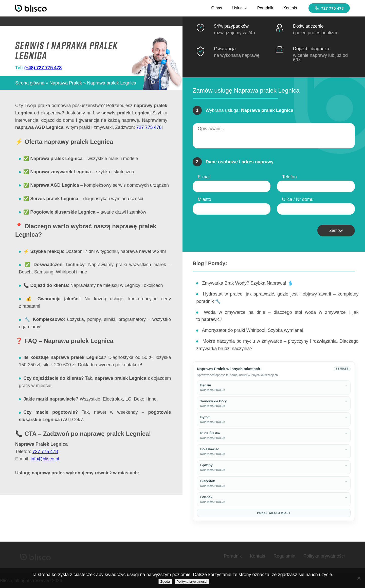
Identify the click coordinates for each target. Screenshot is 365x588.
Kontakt (290, 8)
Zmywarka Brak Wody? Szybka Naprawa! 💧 (248, 283)
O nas (217, 8)
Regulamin (284, 556)
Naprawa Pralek (66, 83)
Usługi (240, 8)
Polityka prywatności (324, 556)
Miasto (204, 199)
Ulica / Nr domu (298, 199)
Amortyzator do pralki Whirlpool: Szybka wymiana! (252, 330)
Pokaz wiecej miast (274, 513)
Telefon (289, 177)
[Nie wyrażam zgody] (359, 578)
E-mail (204, 177)
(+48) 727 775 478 (43, 68)
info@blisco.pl (45, 459)
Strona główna (30, 83)
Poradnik (265, 8)
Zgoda (165, 582)
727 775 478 (329, 8)
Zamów (336, 230)
